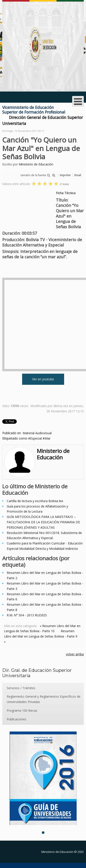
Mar (48, 438)
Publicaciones (17, 719)
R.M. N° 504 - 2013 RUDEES (27, 615)
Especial (36, 438)
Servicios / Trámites (21, 688)
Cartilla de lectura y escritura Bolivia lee (35, 501)
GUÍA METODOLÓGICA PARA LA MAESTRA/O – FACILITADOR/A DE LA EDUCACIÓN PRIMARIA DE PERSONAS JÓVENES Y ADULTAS (43, 522)
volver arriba (75, 654)
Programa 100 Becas (22, 710)
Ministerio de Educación (36, 164)
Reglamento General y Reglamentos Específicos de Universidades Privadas (44, 699)
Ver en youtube (43, 379)
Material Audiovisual (37, 433)
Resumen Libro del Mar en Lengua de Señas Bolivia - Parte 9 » (41, 636)
